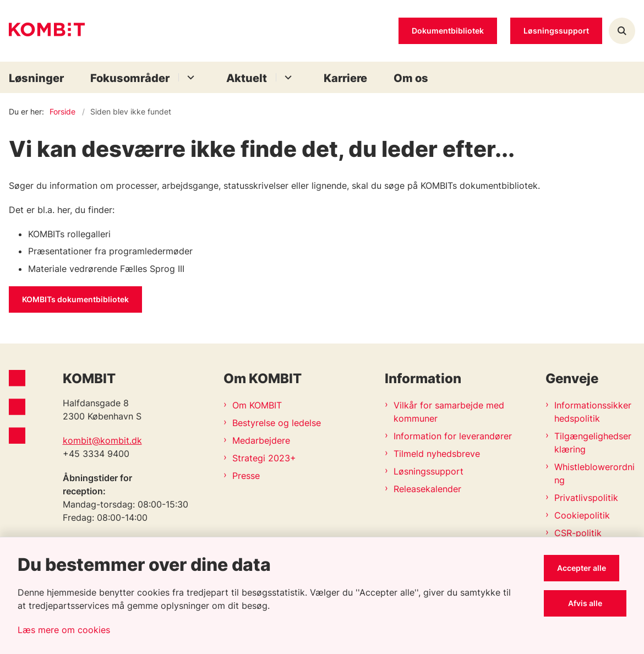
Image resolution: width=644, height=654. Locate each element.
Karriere (345, 78)
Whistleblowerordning (594, 473)
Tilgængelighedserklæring (593, 443)
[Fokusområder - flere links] (189, 77)
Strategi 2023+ (264, 458)
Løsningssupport (429, 471)
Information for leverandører (453, 436)
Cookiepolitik (582, 515)
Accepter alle (589, 568)
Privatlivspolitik (586, 498)
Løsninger (36, 78)
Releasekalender (427, 489)
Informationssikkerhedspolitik (593, 412)
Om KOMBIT (257, 405)
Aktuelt (247, 78)
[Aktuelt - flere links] (286, 77)
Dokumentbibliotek (448, 31)
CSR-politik (578, 533)
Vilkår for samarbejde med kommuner (449, 412)
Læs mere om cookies (64, 630)
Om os (411, 78)
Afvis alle (589, 603)
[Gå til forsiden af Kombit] (42, 31)
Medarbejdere (261, 440)
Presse (246, 476)
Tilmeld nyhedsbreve (437, 454)
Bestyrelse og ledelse (277, 423)
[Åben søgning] (622, 31)
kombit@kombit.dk (102, 440)
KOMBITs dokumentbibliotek (75, 299)
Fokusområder (130, 78)
